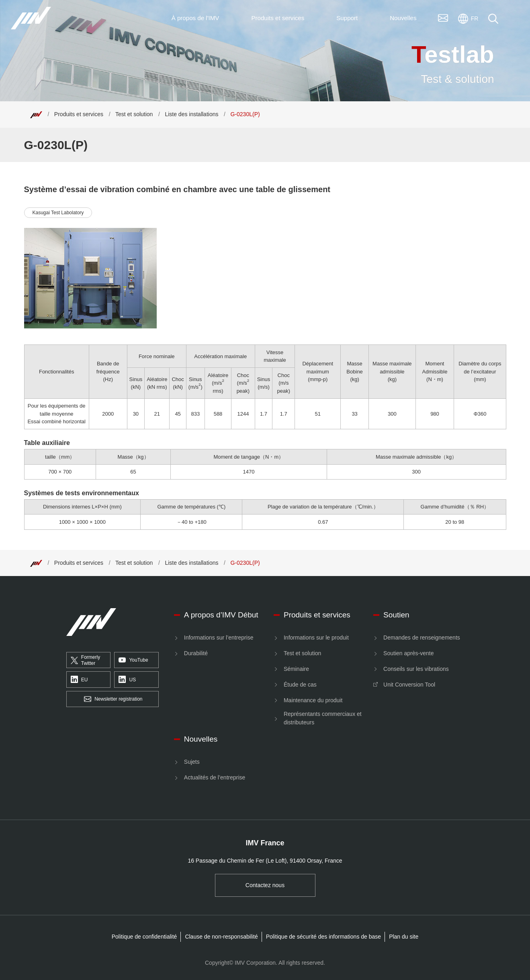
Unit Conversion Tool (409, 685)
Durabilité (196, 653)
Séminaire (296, 669)
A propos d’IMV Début (221, 615)
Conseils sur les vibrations (416, 669)
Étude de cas (300, 685)
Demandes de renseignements (422, 638)
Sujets (192, 762)
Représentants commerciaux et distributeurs (323, 718)
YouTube (133, 660)
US (127, 680)
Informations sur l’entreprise (219, 638)
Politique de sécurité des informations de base (323, 937)
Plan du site (404, 937)
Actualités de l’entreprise (215, 777)
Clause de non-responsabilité (221, 937)
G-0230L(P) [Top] (245, 114)
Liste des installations (191, 114)
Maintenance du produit (313, 700)
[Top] (36, 114)
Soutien (396, 615)
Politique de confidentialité (144, 937)
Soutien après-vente (408, 653)
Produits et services (79, 114)
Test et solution (134, 114)
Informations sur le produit (316, 638)
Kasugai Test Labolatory (58, 213)
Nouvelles (201, 739)
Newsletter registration (113, 699)
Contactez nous (265, 885)
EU (79, 680)
